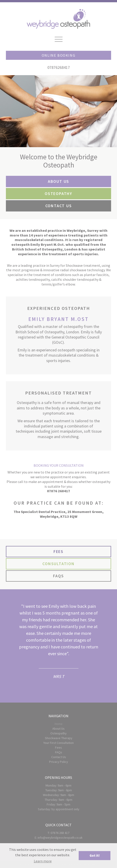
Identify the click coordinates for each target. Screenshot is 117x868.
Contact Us (59, 757)
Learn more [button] (43, 861)
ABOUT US (58, 181)
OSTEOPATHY (58, 194)
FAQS (58, 576)
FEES (58, 551)
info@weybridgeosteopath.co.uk (60, 838)
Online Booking (58, 55)
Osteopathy (58, 733)
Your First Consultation (58, 743)
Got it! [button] (95, 856)
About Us (58, 729)
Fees (58, 747)
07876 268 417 (60, 833)
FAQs (59, 752)
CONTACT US (59, 206)
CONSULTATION (58, 564)
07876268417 (59, 67)
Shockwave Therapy (59, 738)
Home (59, 724)
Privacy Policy (59, 762)
